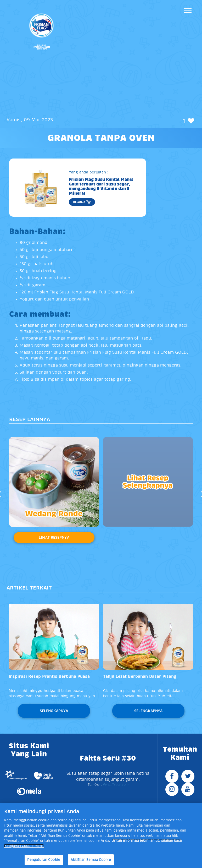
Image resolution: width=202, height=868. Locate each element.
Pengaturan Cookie (44, 860)
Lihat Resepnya (54, 537)
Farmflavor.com (115, 784)
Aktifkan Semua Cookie (91, 860)
